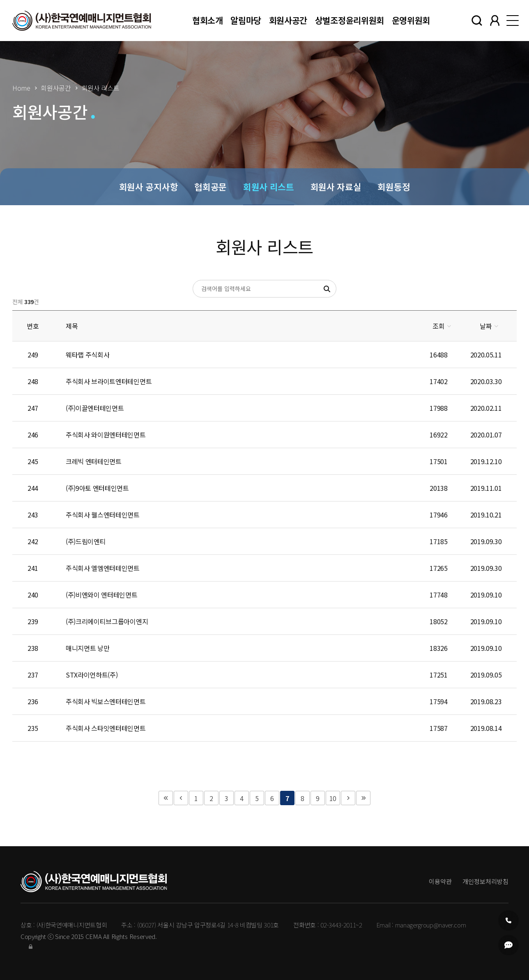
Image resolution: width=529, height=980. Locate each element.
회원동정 (394, 187)
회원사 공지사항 (148, 187)
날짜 (486, 326)
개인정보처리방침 (485, 881)
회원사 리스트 (269, 187)
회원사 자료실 (336, 187)
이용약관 (440, 881)
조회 (438, 326)
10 (333, 798)
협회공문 (210, 187)
